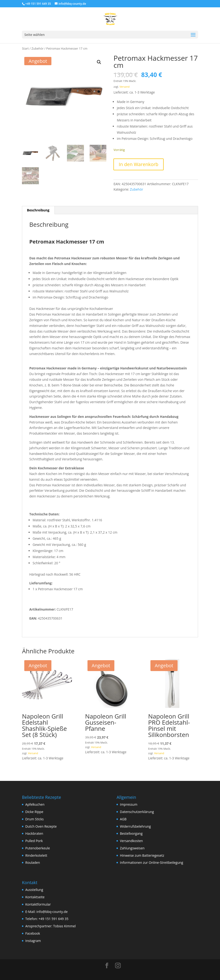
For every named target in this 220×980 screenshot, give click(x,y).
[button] (99, 62)
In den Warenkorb (138, 164)
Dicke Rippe (34, 812)
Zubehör (37, 48)
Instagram (33, 941)
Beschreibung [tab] (38, 210)
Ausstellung (34, 890)
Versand (125, 87)
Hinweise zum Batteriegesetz (142, 855)
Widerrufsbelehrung (135, 826)
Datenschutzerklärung (137, 812)
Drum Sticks (34, 819)
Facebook (33, 933)
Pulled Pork (34, 841)
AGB (123, 819)
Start (25, 48)
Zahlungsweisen (132, 848)
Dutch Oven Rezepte (41, 826)
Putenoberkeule (37, 848)
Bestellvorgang (131, 833)
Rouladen (33, 862)
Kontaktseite (35, 897)
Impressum (129, 804)
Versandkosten (131, 841)
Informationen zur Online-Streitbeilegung (151, 862)
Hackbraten (34, 833)
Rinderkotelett (36, 855)
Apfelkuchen (35, 804)
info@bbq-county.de (52, 912)
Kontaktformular (38, 904)
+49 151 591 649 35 (53, 919)
